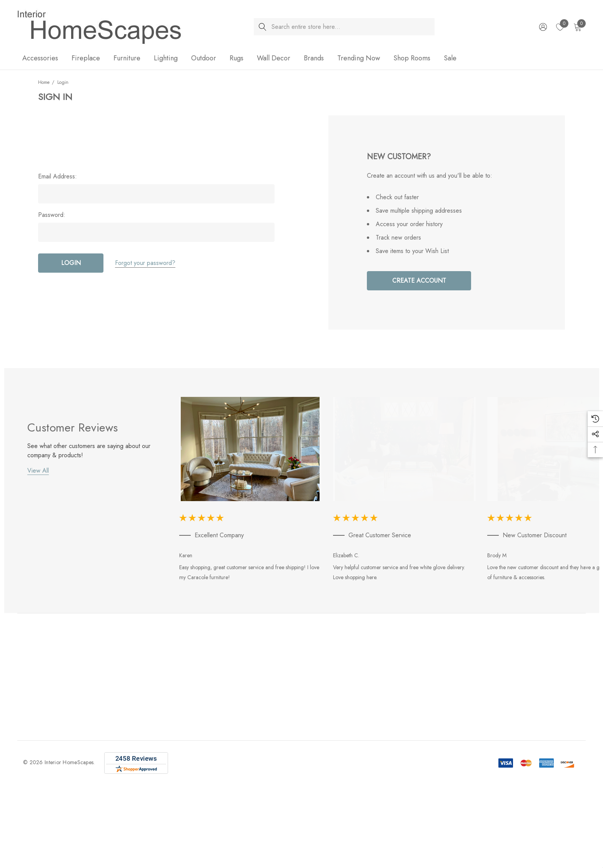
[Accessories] (40, 59)
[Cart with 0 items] (577, 27)
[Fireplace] (86, 59)
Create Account (419, 281)
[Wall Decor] (274, 59)
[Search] (262, 27)
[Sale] (450, 58)
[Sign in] (542, 27)
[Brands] (314, 59)
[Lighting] (166, 59)
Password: (52, 215)
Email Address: (57, 177)
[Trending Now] (359, 59)
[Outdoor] (204, 59)
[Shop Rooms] (412, 59)
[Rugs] (237, 59)
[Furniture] (127, 59)
